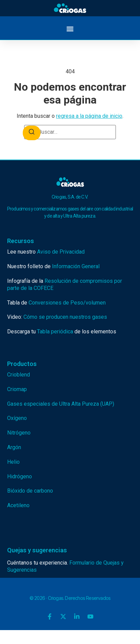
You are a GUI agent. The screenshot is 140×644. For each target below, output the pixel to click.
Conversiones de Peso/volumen (67, 303)
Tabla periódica (55, 332)
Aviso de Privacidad (61, 252)
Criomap (17, 389)
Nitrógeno (19, 433)
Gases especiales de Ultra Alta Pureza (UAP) (61, 404)
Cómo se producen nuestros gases (65, 317)
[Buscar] (32, 133)
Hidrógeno (20, 476)
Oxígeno (17, 418)
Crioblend (19, 375)
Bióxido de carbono (30, 491)
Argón (14, 447)
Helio (13, 462)
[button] (70, 29)
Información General (76, 266)
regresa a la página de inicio (89, 116)
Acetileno (18, 505)
